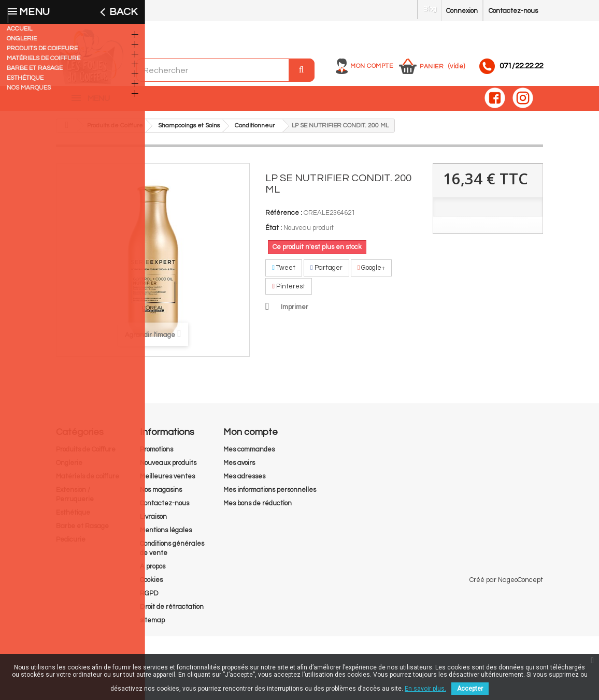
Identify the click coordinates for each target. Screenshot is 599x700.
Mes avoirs (239, 468)
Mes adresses (244, 482)
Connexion (462, 11)
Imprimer (295, 312)
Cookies (151, 585)
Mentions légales (166, 535)
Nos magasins (161, 495)
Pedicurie (71, 545)
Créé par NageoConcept (506, 644)
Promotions (156, 455)
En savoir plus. (425, 689)
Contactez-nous (513, 11)
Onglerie (69, 468)
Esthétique (73, 518)
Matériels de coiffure (88, 482)
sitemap (152, 625)
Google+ (372, 273)
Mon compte (372, 66)
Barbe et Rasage (82, 531)
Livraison (153, 522)
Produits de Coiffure (86, 455)
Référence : (284, 218)
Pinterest (289, 291)
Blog (430, 9)
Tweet (284, 273)
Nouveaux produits (168, 468)
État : (274, 233)
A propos (153, 572)
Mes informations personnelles (270, 495)
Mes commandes (249, 455)
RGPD (149, 599)
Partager (326, 273)
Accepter (470, 689)
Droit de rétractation (172, 612)
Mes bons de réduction (258, 508)
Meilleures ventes (167, 482)
